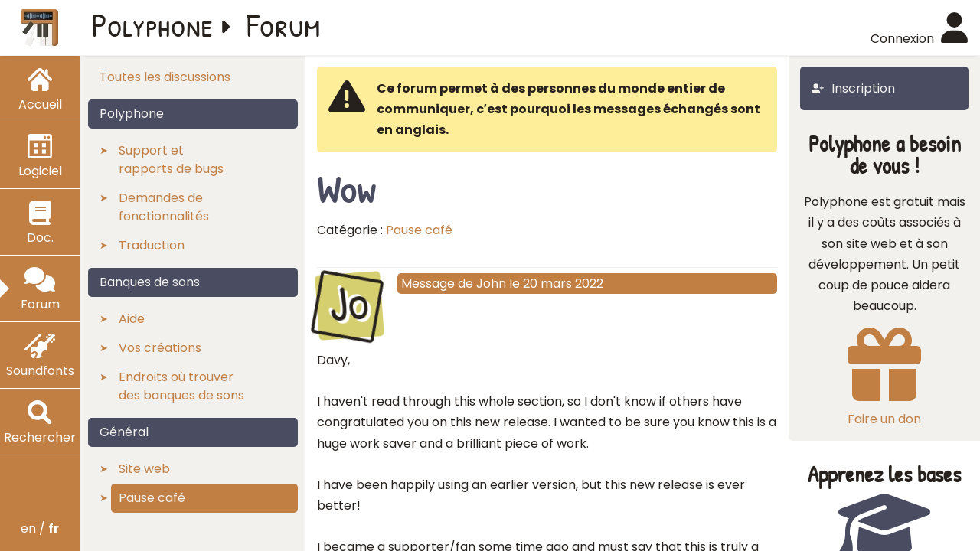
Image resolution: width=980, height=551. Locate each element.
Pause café (419, 230)
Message (428, 284)
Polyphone (152, 24)
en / (40, 528)
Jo (349, 304)
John (491, 284)
